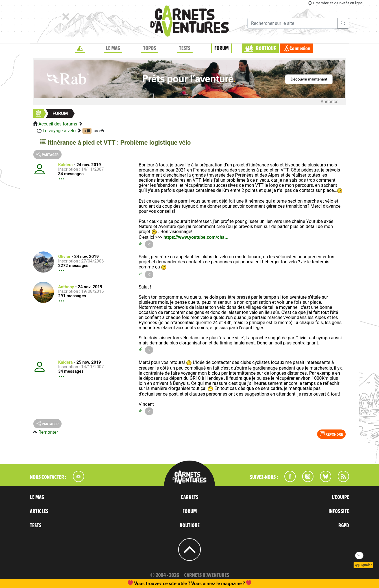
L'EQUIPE (340, 497)
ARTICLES (39, 511)
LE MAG (113, 48)
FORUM (222, 48)
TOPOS (150, 48)
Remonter (48, 432)
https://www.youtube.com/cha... (196, 237)
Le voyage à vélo (59, 131)
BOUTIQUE (266, 49)
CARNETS (189, 497)
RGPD (344, 526)
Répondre (331, 434)
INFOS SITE (339, 511)
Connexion (300, 49)
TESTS (185, 48)
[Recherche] (292, 23)
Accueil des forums (58, 124)
